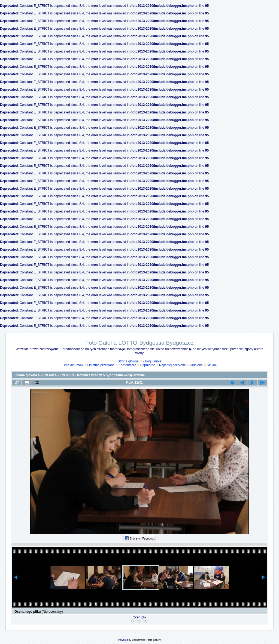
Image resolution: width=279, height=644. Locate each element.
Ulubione (196, 365)
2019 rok (47, 375)
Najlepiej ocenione (172, 365)
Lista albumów (73, 365)
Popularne (148, 365)
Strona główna (128, 361)
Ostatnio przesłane (101, 365)
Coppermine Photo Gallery (146, 640)
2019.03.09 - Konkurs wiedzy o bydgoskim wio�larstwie (101, 375)
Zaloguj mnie (152, 361)
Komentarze (127, 365)
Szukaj (212, 365)
